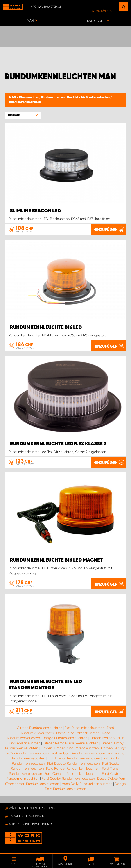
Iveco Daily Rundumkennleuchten (87, 784)
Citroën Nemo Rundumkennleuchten (70, 743)
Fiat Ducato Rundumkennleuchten (73, 763)
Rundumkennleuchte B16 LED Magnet (56, 560)
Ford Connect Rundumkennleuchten (72, 774)
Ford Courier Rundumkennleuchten (68, 779)
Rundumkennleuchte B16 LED (46, 327)
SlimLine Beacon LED (35, 211)
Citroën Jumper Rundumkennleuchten (70, 748)
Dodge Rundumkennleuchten (65, 738)
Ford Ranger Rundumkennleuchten (73, 768)
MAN (13, 98)
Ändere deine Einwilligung (30, 824)
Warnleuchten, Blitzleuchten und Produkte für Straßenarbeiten (65, 98)
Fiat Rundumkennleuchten (85, 728)
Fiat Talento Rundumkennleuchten (74, 758)
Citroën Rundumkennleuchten (40, 728)
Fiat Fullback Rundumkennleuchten (78, 753)
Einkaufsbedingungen (27, 816)
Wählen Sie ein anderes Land (32, 808)
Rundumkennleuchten (25, 102)
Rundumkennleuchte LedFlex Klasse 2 (58, 444)
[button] (23, 115)
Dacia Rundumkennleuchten (78, 733)
